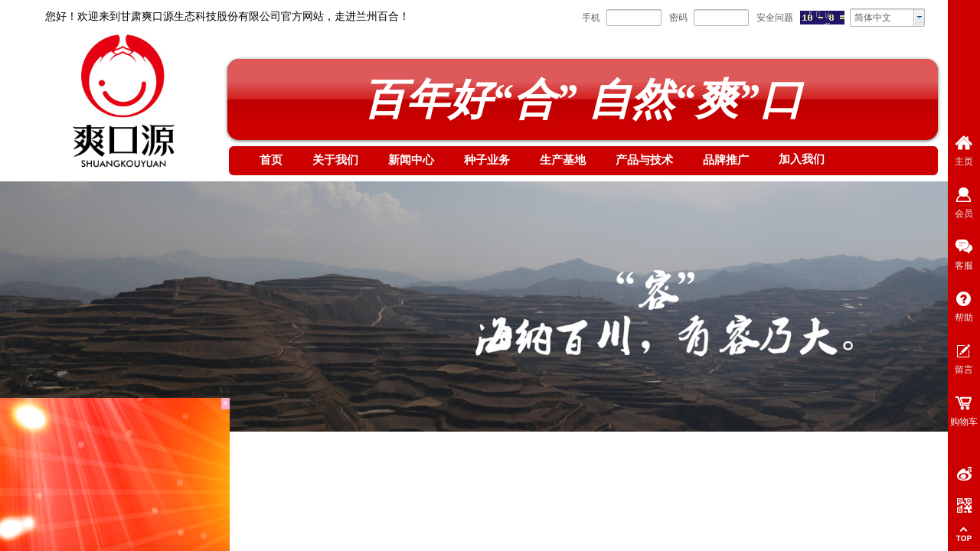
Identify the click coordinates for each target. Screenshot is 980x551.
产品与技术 (644, 160)
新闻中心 (411, 160)
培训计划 (187, 472)
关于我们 (335, 160)
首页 (271, 160)
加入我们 (802, 159)
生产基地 (563, 160)
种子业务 (487, 160)
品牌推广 (726, 160)
